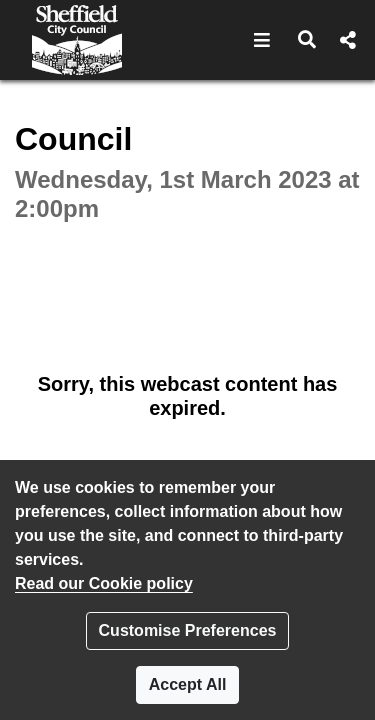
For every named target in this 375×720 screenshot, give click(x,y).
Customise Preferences (188, 630)
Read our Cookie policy (104, 583)
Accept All (188, 684)
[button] (262, 40)
